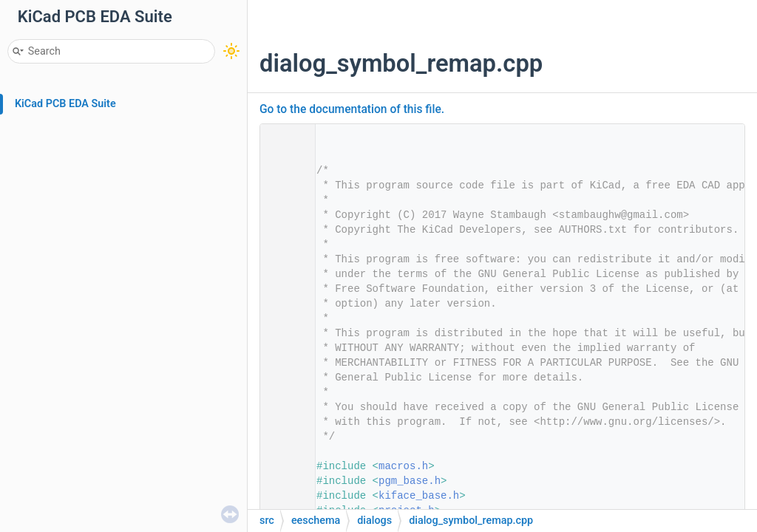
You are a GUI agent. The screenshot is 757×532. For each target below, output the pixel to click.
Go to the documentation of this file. (352, 109)
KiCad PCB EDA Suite (65, 104)
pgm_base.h (410, 481)
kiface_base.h (419, 496)
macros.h (403, 466)
